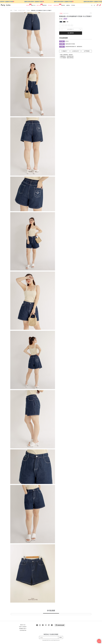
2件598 (65, 19)
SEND (61, 637)
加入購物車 (71, 33)
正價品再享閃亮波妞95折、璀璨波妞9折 (74, 47)
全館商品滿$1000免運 (70, 44)
